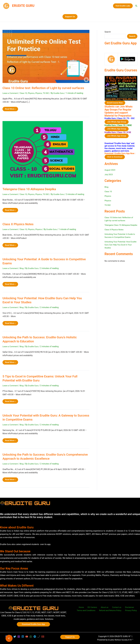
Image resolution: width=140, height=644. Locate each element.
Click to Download (115, 157)
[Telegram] (35, 637)
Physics (33, 93)
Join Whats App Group (117, 122)
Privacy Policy (131, 611)
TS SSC (48, 93)
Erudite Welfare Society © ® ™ (120, 640)
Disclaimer (127, 607)
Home (84, 607)
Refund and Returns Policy (111, 611)
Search (108, 32)
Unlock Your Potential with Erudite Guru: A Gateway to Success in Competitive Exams (42, 417)
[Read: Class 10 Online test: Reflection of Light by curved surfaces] (46, 56)
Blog (22, 268)
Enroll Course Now (115, 103)
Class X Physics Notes (19, 224)
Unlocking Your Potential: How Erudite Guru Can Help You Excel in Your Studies (120, 248)
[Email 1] (43, 637)
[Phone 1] (39, 637)
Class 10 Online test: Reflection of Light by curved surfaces (46, 88)
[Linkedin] (23, 637)
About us (104, 607)
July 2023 (109, 175)
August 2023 (110, 170)
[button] (123, 6)
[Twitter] (15, 637)
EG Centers (93, 607)
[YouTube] (27, 637)
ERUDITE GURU (23, 6)
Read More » (11, 109)
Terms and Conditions (87, 611)
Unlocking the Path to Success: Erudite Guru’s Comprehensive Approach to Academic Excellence (39, 456)
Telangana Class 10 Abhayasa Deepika (31, 189)
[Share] (9, 638)
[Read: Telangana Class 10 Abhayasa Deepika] (43, 152)
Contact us (115, 607)
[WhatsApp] (31, 637)
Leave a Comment (11, 93)
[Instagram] (19, 637)
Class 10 (24, 93)
